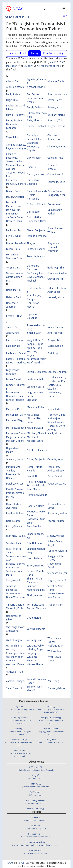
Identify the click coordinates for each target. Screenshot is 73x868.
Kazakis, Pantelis (15, 359)
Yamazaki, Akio (15, 672)
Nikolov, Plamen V (37, 450)
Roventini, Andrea (57, 513)
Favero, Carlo (13, 249)
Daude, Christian (15, 197)
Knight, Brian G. (35, 340)
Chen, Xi (31, 167)
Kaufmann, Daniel (16, 353)
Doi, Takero (33, 212)
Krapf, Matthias (35, 363)
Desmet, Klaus (14, 221)
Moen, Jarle (54, 409)
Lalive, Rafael (14, 379)
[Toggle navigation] (43, 9)
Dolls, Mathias (35, 217)
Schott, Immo (34, 543)
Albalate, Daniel (56, 81)
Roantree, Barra (35, 506)
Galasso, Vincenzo (16, 273)
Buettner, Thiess (57, 120)
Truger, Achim (55, 605)
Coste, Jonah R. (56, 174)
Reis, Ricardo (13, 521)
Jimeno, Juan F (35, 333)
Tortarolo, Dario (36, 605)
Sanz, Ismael (13, 580)
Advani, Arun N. (15, 81)
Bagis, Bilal (12, 100)
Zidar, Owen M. (14, 688)
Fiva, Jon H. (33, 243)
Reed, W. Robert (15, 513)
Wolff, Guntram (56, 646)
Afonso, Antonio (15, 87)
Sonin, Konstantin (57, 551)
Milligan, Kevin (35, 428)
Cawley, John (34, 158)
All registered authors (49, 66)
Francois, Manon (36, 256)
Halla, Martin (13, 290)
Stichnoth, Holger (57, 573)
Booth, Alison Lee (57, 94)
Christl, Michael (36, 174)
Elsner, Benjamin (36, 230)
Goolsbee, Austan (57, 273)
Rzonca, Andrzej (56, 521)
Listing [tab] (35, 53)
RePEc (22, 863)
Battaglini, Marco (16, 120)
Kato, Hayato (13, 346)
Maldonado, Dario (16, 415)
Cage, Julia (12, 137)
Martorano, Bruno (16, 433)
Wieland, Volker (36, 646)
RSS (61, 62)
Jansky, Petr (13, 333)
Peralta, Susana (15, 489)
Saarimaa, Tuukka (16, 536)
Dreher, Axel (54, 204)
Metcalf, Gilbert (15, 441)
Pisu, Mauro (33, 489)
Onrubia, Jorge (55, 459)
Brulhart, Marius (56, 115)
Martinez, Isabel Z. (16, 428)
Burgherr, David (56, 126)
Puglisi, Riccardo (57, 484)
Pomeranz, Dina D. (37, 495)
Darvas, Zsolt (13, 191)
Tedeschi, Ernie (15, 608)
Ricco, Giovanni (15, 526)
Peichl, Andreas (15, 484)
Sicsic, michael (35, 595)
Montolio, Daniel (57, 415)
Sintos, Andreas (56, 536)
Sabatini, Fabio (14, 543)
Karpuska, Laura (15, 340)
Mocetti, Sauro (35, 441)
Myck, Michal (55, 433)
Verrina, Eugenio (36, 629)
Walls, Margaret (15, 640)
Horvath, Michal (56, 297)
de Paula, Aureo (15, 217)
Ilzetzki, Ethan (14, 316)
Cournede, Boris (56, 182)
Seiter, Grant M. (35, 566)
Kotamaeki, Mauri (37, 359)
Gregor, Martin (55, 279)
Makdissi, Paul (14, 409)
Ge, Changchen (35, 273)
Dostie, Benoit (55, 191)
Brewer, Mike (55, 107)
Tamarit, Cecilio (15, 605)
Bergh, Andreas (35, 107)
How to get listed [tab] (17, 53)
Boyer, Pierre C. (56, 100)
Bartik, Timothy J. (16, 115)
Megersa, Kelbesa (16, 437)
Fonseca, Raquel (36, 249)
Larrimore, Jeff (35, 379)
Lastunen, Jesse (35, 387)
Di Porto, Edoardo (37, 204)
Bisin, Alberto (34, 120)
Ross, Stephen (35, 526)
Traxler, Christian (36, 608)
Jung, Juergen (55, 333)
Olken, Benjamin (36, 459)
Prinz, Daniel (55, 476)
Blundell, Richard (36, 126)
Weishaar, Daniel (15, 664)
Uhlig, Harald (34, 618)
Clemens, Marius (57, 147)
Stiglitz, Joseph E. (57, 580)
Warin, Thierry (14, 646)
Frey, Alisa (53, 243)
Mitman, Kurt (34, 437)
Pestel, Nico (34, 476)
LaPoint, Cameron (37, 372)
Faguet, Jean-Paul (16, 243)
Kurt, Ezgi (53, 353)
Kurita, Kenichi (56, 346)
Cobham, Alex (55, 158)
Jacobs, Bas (12, 327)
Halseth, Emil (14, 297)
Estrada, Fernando (37, 236)
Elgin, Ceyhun (14, 236)
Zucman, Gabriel (56, 688)
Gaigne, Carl (13, 268)
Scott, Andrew (35, 558)
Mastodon (12, 66)
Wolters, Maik (55, 651)
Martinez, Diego (15, 420)
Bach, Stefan (13, 94)
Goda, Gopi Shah (56, 268)
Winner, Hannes (36, 664)
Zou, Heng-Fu (55, 681)
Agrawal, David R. (36, 87)
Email (52, 62)
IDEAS (10, 863)
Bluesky (28, 66)
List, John (32, 400)
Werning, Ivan (34, 640)
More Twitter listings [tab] (54, 53)
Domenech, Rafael (37, 221)
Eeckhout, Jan (14, 230)
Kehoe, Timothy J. (16, 363)
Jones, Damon (55, 327)
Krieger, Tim (54, 340)
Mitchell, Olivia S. (37, 433)
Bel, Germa (33, 94)
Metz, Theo (33, 415)
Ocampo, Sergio (15, 459)
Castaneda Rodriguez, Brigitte (33, 147)
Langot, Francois (15, 400)
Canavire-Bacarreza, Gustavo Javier (14, 158)
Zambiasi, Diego (15, 681)
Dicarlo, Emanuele (37, 191)
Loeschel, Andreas (57, 372)
